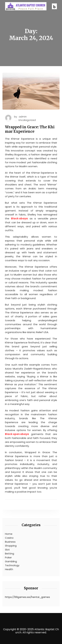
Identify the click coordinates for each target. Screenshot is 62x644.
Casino (9, 538)
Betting (10, 554)
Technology (12, 565)
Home (9, 534)
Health (9, 569)
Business (10, 542)
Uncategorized (27, 120)
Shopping (11, 546)
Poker (8, 557)
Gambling (11, 561)
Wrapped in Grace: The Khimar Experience (30, 129)
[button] (54, 6)
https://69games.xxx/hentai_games (27, 597)
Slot (7, 550)
